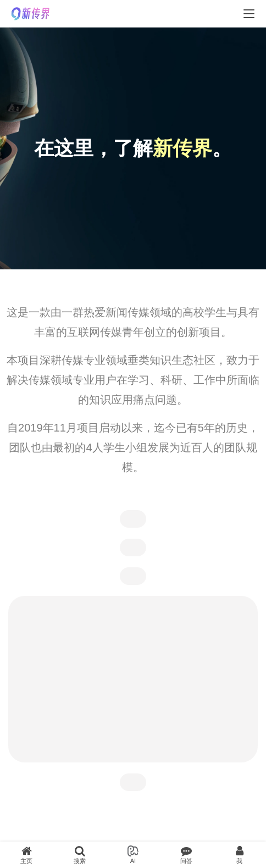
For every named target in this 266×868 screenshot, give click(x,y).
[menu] (249, 14)
